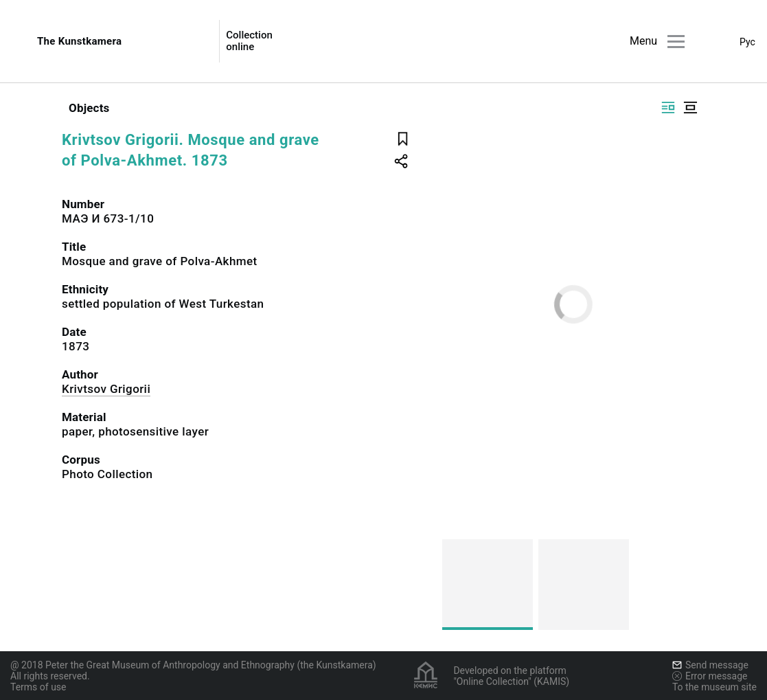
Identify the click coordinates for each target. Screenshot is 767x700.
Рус (747, 42)
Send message (710, 665)
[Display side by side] (668, 108)
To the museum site (714, 687)
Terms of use (38, 687)
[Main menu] (676, 42)
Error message (710, 676)
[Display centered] (690, 108)
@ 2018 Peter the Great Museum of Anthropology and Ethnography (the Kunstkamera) (193, 665)
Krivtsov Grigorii (106, 389)
